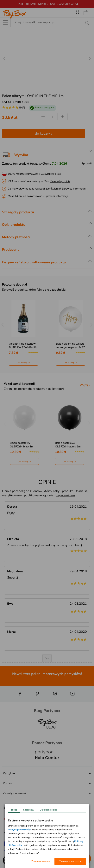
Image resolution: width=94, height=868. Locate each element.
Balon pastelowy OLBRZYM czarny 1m (68, 445)
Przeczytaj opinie (60, 181)
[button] (8, 860)
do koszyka (44, 133)
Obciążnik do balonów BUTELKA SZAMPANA (23, 346)
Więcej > (85, 385)
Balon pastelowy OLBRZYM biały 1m (22, 445)
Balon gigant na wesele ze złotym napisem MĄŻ (70, 346)
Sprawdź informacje (74, 189)
